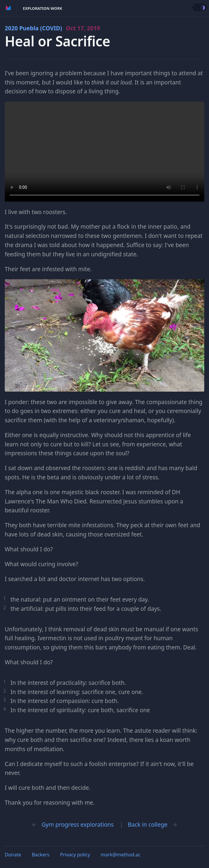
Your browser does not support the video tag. (104, 152)
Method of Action (8, 8)
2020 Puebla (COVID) (52, 28)
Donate (13, 855)
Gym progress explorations (78, 824)
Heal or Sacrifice (57, 41)
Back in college (148, 824)
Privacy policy (75, 855)
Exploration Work (43, 8)
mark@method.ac (121, 855)
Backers (41, 855)
